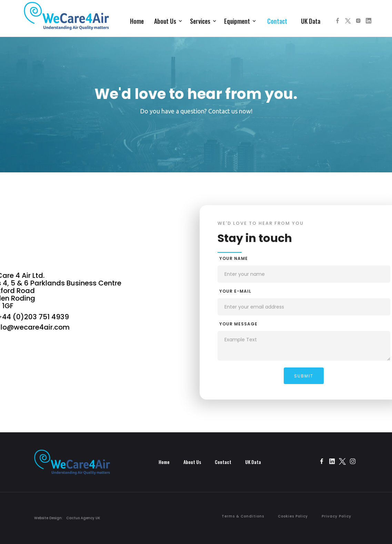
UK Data (311, 21)
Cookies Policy (293, 516)
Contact (277, 21)
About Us (192, 462)
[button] (169, 20)
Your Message (238, 324)
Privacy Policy (336, 516)
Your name (234, 258)
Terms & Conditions (243, 516)
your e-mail (235, 291)
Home (137, 21)
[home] (66, 19)
